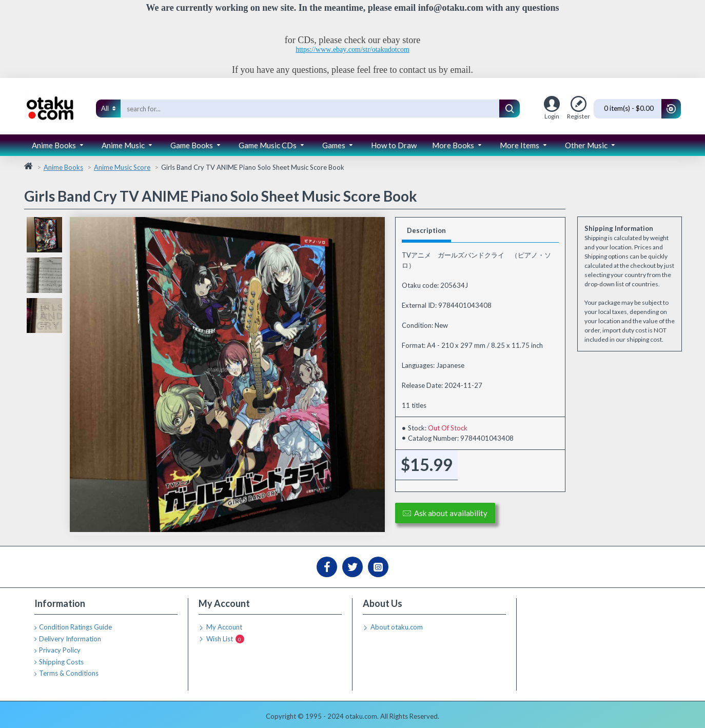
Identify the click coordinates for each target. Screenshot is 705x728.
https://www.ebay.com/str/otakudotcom (352, 50)
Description (426, 230)
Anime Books (63, 167)
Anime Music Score (122, 167)
